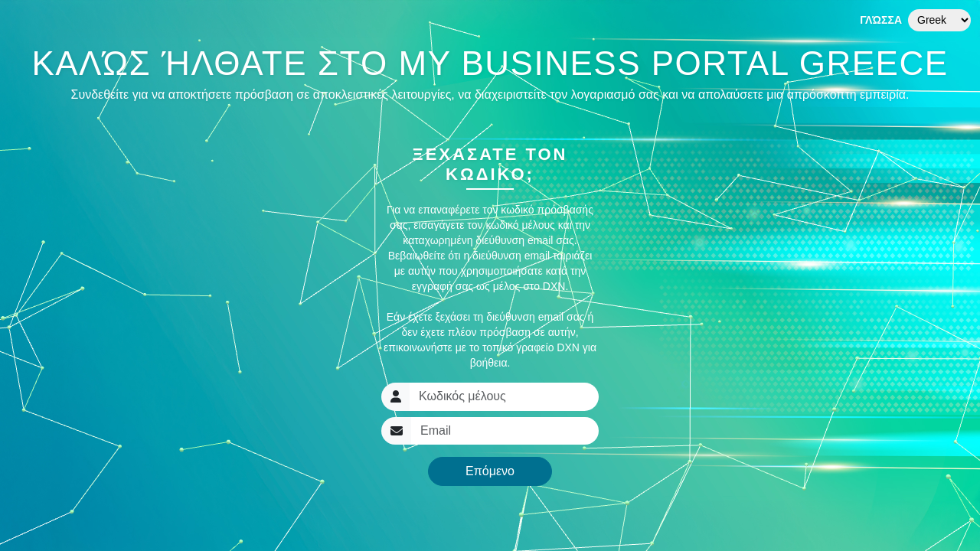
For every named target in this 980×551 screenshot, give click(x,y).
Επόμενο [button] (490, 471)
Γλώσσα (881, 20)
